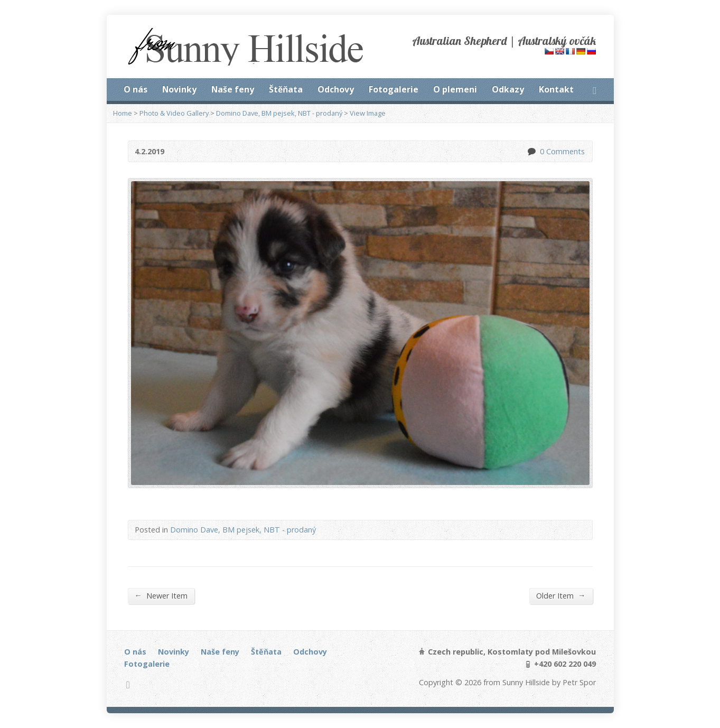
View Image (368, 113)
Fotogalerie (394, 89)
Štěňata (286, 89)
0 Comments (531, 151)
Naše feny (233, 89)
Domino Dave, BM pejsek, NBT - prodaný (279, 113)
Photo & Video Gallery (174, 113)
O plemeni (455, 89)
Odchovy (336, 89)
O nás (135, 89)
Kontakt (556, 89)
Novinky (179, 89)
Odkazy (508, 89)
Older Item (561, 595)
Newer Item (161, 595)
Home (123, 113)
